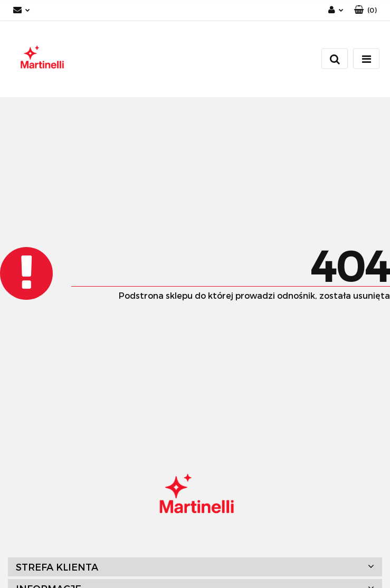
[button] (365, 10)
